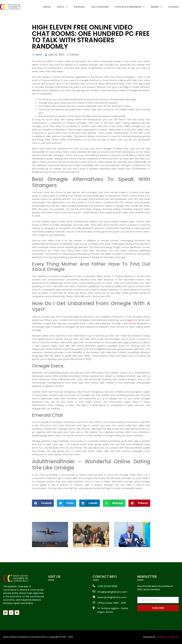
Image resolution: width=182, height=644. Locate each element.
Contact (173, 7)
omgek (128, 320)
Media (156, 7)
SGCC (62, 7)
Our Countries (100, 7)
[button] (43, 503)
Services (79, 7)
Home (47, 7)
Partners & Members (130, 7)
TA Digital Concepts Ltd (168, 637)
